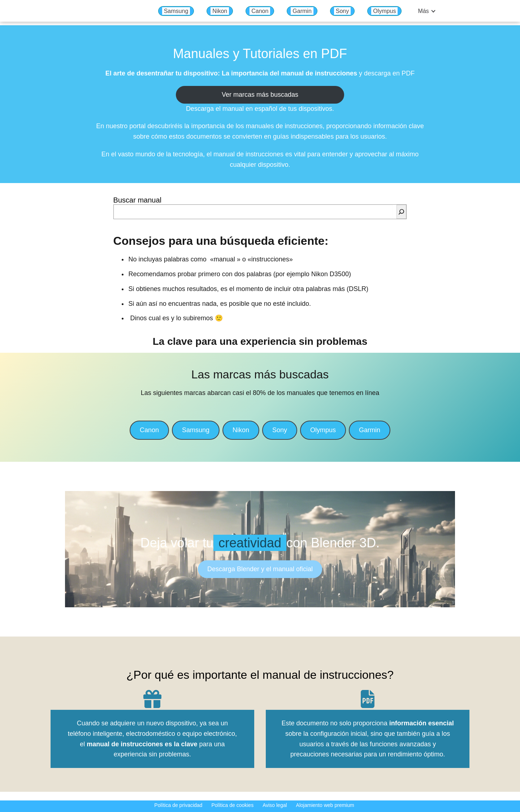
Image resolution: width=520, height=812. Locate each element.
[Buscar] (401, 212)
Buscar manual (137, 200)
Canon (260, 11)
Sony (342, 11)
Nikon (220, 11)
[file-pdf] (368, 699)
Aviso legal (275, 805)
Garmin (302, 11)
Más (423, 11)
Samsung (176, 11)
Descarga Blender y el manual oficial (260, 569)
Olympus (384, 11)
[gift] (152, 699)
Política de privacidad (178, 805)
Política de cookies (232, 805)
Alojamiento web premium (325, 805)
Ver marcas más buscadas (260, 95)
